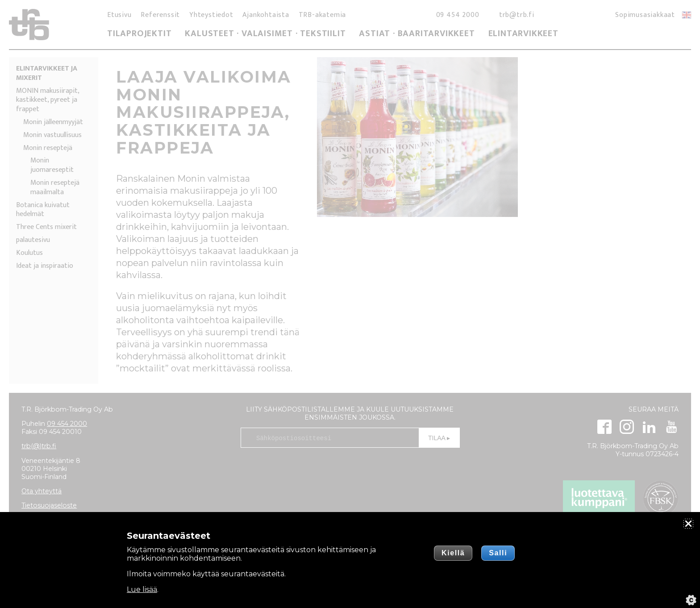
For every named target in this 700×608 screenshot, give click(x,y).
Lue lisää (142, 589)
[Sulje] (688, 524)
